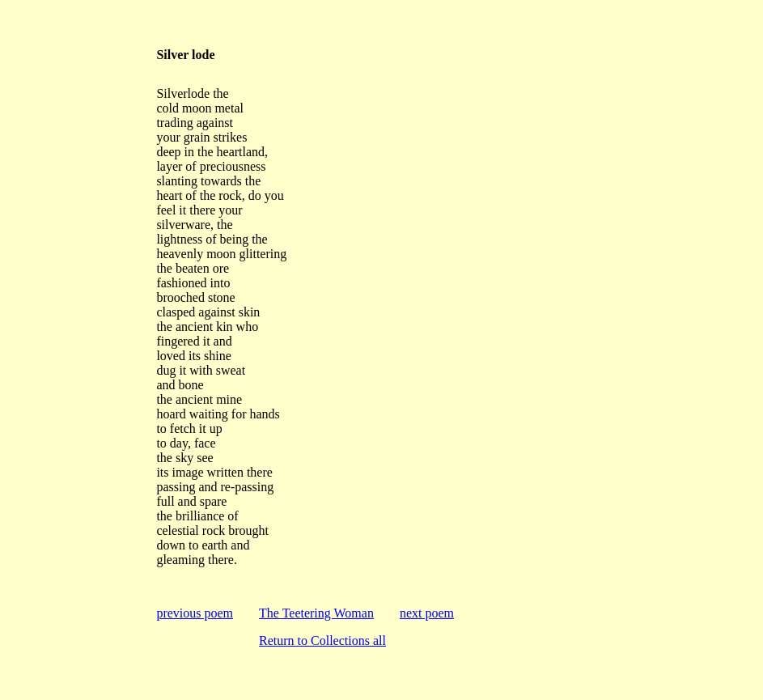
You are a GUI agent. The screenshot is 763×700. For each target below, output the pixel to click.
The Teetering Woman (316, 613)
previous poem (195, 613)
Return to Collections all (322, 641)
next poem (427, 613)
